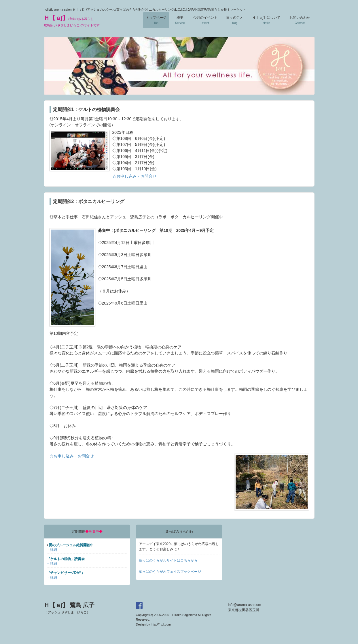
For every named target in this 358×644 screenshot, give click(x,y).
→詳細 (52, 550)
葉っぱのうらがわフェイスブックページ (170, 572)
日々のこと (235, 20)
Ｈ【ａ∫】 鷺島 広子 (69, 608)
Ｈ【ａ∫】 (72, 21)
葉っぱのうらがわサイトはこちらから (168, 560)
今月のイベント (205, 20)
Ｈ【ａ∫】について (266, 20)
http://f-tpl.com (161, 624)
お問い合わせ (300, 20)
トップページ (156, 20)
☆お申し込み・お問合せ (135, 176)
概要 (180, 20)
